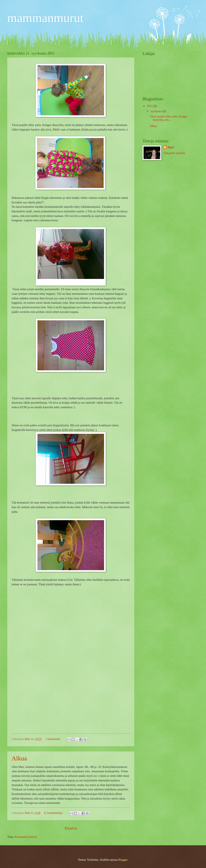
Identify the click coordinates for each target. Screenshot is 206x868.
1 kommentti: (53, 739)
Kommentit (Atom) (26, 837)
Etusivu (71, 828)
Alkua (19, 758)
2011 (150, 106)
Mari (171, 147)
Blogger (123, 860)
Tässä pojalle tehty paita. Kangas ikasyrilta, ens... (169, 118)
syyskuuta (157, 111)
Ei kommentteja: (54, 813)
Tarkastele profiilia (174, 153)
